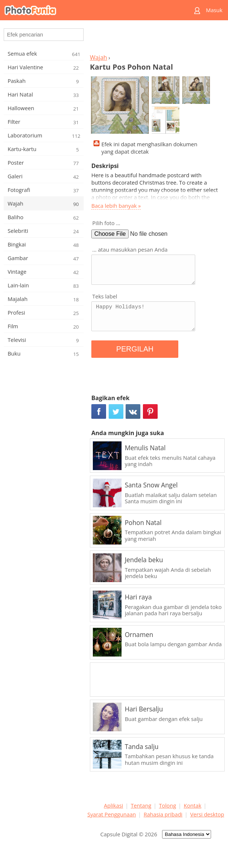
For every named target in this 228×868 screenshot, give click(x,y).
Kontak (193, 805)
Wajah (99, 57)
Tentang (141, 805)
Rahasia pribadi (163, 814)
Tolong (168, 805)
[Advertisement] (156, 39)
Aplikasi (113, 805)
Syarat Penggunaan (112, 814)
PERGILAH (135, 349)
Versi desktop (207, 814)
